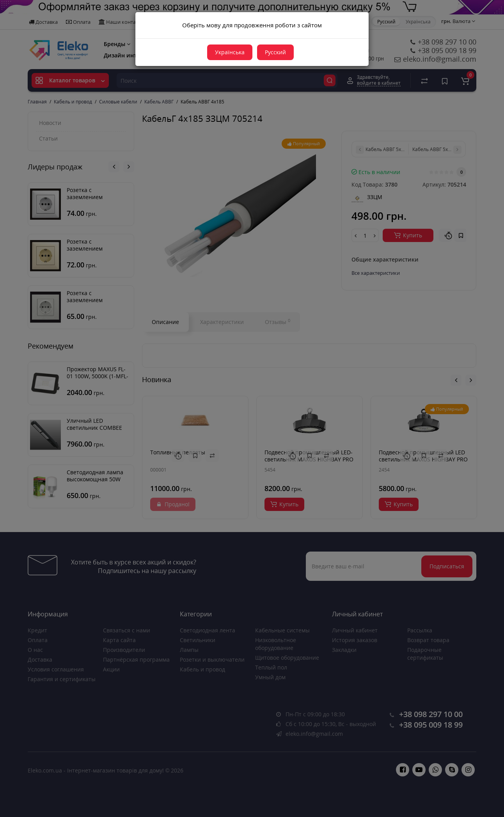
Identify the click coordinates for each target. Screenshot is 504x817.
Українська (230, 52)
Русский (275, 52)
